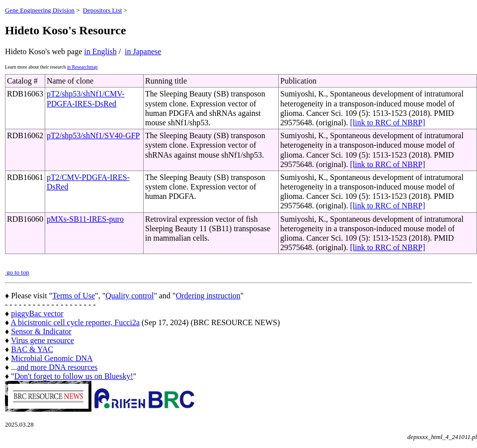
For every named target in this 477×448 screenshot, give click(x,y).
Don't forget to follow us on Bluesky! (74, 376)
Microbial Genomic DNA (52, 358)
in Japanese (143, 51)
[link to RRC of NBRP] (387, 123)
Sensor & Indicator (41, 331)
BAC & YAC (32, 349)
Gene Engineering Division (40, 10)
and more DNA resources (57, 367)
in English (100, 51)
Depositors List (103, 10)
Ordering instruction (208, 296)
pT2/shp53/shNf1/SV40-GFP (93, 135)
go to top (17, 272)
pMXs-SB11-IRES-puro (85, 219)
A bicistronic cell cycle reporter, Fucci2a (75, 322)
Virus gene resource (42, 340)
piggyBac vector (37, 314)
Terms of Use (74, 296)
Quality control (129, 296)
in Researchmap (82, 67)
